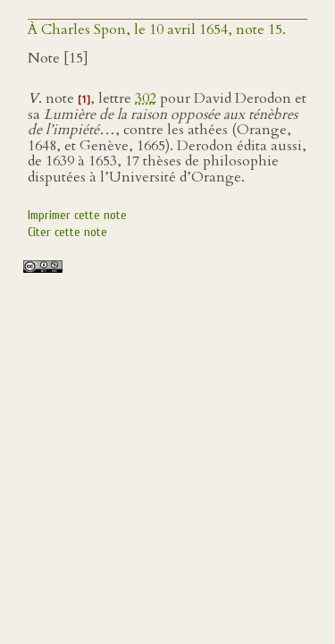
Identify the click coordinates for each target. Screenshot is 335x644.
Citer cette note (67, 232)
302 (146, 98)
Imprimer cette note (77, 215)
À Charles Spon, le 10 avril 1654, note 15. (157, 30)
